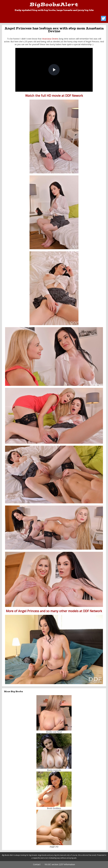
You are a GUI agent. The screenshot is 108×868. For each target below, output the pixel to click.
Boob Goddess (54, 808)
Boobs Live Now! (54, 732)
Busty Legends (54, 770)
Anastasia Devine (50, 39)
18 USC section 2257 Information (60, 864)
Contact (37, 864)
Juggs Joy (54, 846)
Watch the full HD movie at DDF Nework (54, 96)
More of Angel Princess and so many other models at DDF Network (54, 611)
